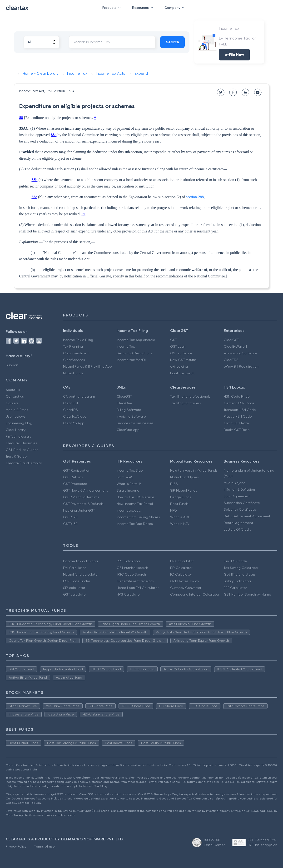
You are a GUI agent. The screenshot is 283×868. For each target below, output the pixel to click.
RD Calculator (181, 568)
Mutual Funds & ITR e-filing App (87, 366)
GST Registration (77, 470)
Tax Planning (73, 346)
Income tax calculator (81, 561)
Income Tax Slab (130, 470)
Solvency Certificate (240, 509)
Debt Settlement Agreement (247, 516)
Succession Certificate (242, 503)
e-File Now (234, 55)
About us (13, 390)
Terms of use (44, 846)
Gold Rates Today (185, 581)
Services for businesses (135, 423)
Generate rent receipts (135, 581)
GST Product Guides (22, 450)
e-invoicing (179, 366)
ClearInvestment (76, 353)
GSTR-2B (70, 517)
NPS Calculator (129, 594)
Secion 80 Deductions (134, 353)
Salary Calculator (237, 581)
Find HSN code (235, 561)
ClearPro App (74, 423)
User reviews (16, 416)
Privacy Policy (16, 846)
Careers (12, 403)
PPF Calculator (128, 561)
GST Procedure (75, 484)
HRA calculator (182, 561)
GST (174, 340)
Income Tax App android (136, 340)
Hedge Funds (181, 497)
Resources (144, 8)
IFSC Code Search (131, 574)
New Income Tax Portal (135, 504)
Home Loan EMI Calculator (138, 588)
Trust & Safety (17, 456)
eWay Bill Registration (241, 366)
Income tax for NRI (131, 360)
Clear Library (16, 430)
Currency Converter (186, 588)
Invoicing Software (131, 416)
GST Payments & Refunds (83, 504)
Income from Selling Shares (138, 517)
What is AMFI (180, 517)
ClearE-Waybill (235, 346)
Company (175, 8)
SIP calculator (74, 588)
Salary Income (128, 490)
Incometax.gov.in (130, 510)
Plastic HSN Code (238, 416)
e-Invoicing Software (240, 353)
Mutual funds (73, 373)
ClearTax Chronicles (21, 443)
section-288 (195, 197)
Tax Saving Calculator (241, 568)
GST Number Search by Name (247, 594)
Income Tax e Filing (78, 340)
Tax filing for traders (186, 403)
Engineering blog (19, 423)
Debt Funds (179, 504)
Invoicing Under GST (79, 510)
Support (12, 365)
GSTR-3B (70, 524)
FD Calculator (181, 574)
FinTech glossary (19, 436)
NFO (174, 510)
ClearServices (74, 360)
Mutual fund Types (184, 477)
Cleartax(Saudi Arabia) (24, 463)
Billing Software (129, 410)
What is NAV (180, 524)
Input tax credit (182, 373)
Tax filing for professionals (190, 396)
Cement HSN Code (239, 403)
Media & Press (17, 410)
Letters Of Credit (237, 529)
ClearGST (231, 340)
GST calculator (75, 594)
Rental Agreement (238, 523)
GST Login (178, 346)
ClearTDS (231, 360)
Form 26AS (125, 477)
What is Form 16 (129, 484)
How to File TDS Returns (136, 497)
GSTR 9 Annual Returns (81, 497)
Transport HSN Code (240, 410)
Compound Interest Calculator (195, 594)
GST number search (132, 568)
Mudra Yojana (235, 483)
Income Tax (126, 346)
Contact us (15, 396)
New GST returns (183, 360)
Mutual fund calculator (81, 574)
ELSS (174, 484)
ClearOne (124, 403)
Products (112, 8)
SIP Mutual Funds (184, 490)
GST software (181, 353)
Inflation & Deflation (239, 489)
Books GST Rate (237, 430)
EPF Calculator (235, 588)
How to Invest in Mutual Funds (194, 470)
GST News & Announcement (85, 490)
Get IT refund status (240, 574)
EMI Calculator (74, 568)
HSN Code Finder (237, 396)
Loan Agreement (237, 496)
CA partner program (79, 396)
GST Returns (73, 477)
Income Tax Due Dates (135, 524)
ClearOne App (128, 430)
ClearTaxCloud (75, 416)
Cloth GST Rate (236, 423)
